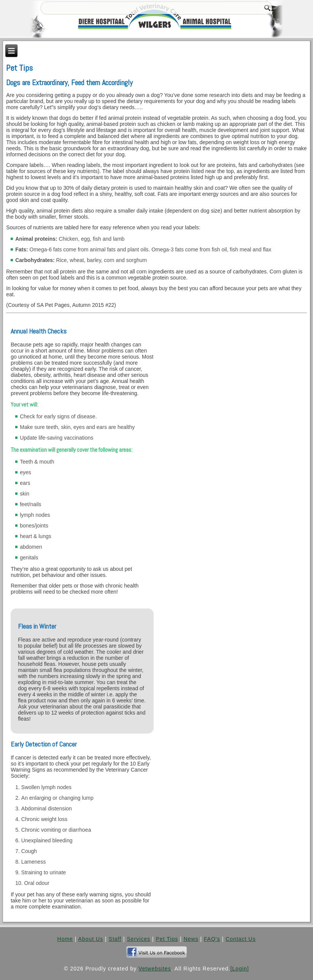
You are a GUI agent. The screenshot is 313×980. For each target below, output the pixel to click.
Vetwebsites (155, 969)
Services (139, 939)
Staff (115, 939)
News (191, 939)
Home (65, 939)
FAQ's (212, 939)
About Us (91, 939)
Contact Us (241, 939)
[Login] (240, 969)
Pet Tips (167, 939)
